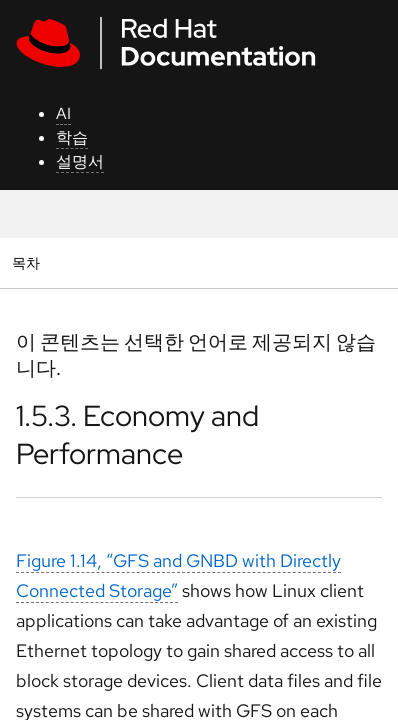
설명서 (80, 161)
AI (63, 113)
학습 (72, 137)
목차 (28, 262)
